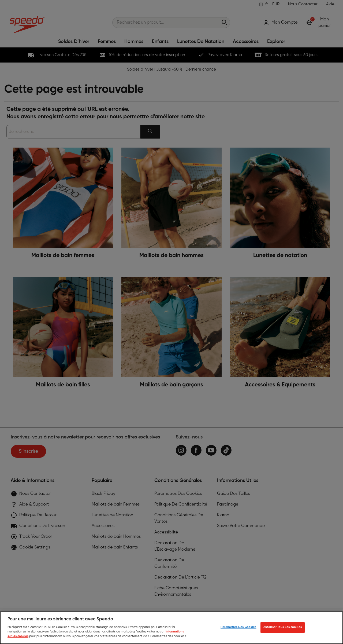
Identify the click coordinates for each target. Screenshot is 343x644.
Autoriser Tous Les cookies (283, 627)
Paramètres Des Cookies (238, 627)
